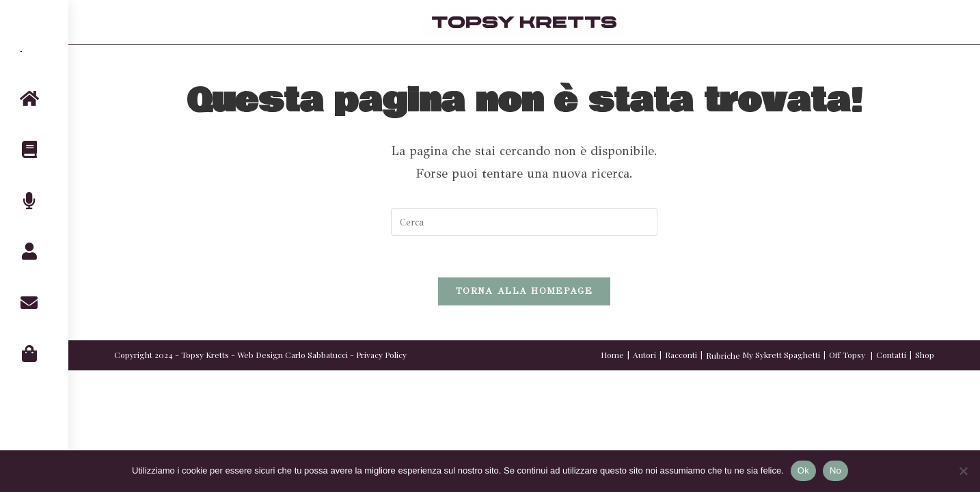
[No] (963, 471)
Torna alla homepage (524, 291)
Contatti (891, 355)
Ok (803, 470)
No (835, 470)
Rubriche (723, 355)
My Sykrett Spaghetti (781, 355)
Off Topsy (847, 355)
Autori (644, 355)
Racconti (681, 355)
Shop (925, 355)
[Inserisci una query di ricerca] (524, 222)
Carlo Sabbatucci (316, 355)
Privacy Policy (381, 355)
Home (612, 355)
